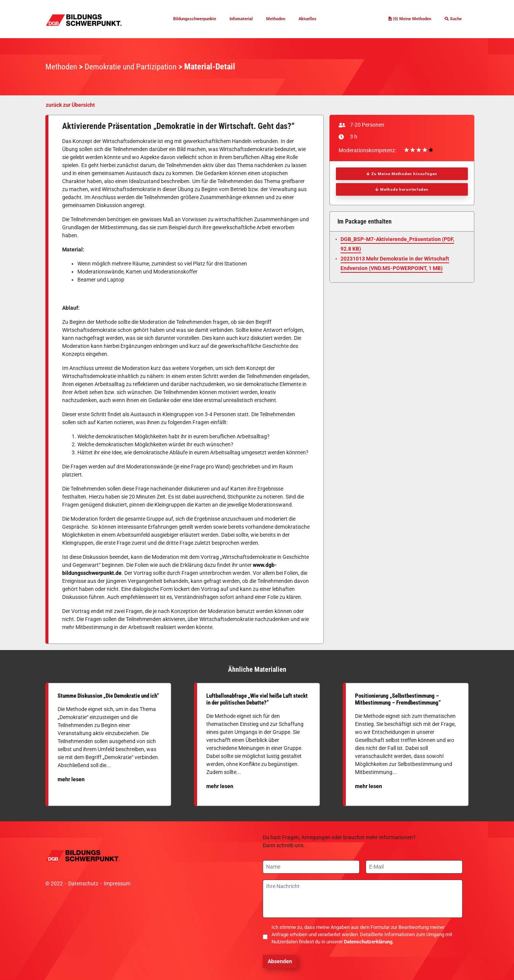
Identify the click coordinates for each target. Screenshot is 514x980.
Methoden (284, 19)
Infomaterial (243, 19)
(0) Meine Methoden (399, 19)
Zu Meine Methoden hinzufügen (402, 174)
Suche (451, 19)
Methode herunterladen (402, 189)
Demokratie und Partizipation (136, 67)
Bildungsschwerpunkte (187, 19)
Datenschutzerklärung (368, 942)
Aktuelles (320, 19)
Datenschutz (83, 883)
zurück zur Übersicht (70, 105)
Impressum (117, 883)
